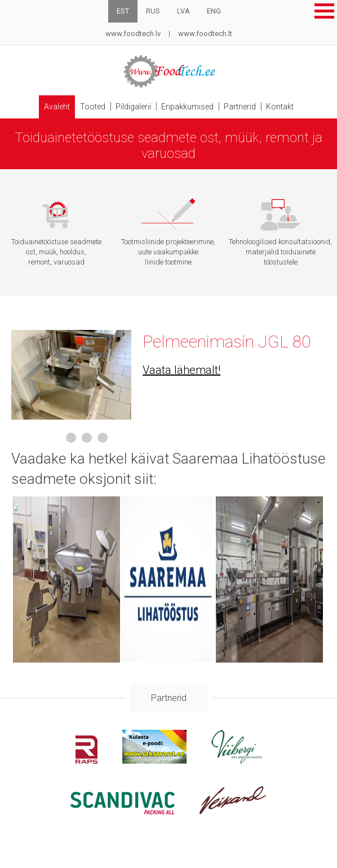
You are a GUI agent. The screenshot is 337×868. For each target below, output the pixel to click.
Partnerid (240, 107)
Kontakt (280, 107)
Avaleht (57, 107)
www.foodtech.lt (205, 34)
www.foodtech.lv (133, 34)
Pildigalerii (133, 107)
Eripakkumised (187, 107)
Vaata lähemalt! (181, 370)
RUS (153, 11)
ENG (214, 11)
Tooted (93, 107)
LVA (183, 11)
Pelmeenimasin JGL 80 (227, 342)
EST (123, 11)
